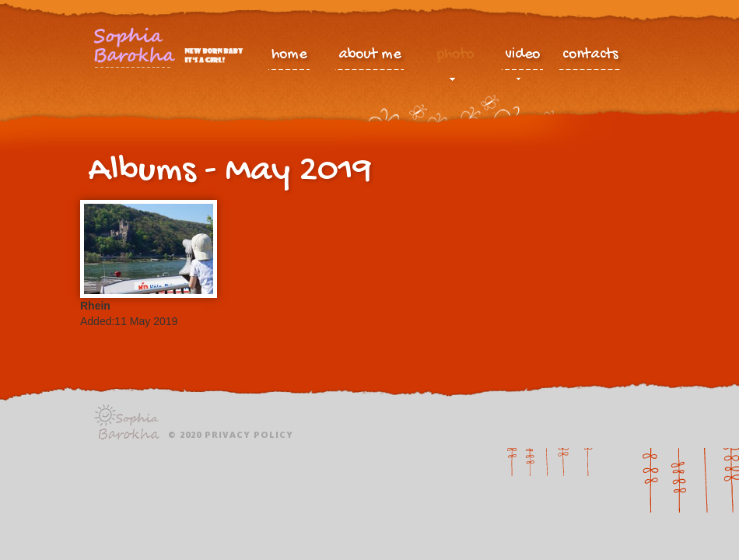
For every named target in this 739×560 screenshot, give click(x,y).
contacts (590, 55)
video (522, 58)
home (289, 55)
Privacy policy (249, 434)
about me (369, 55)
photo (455, 58)
